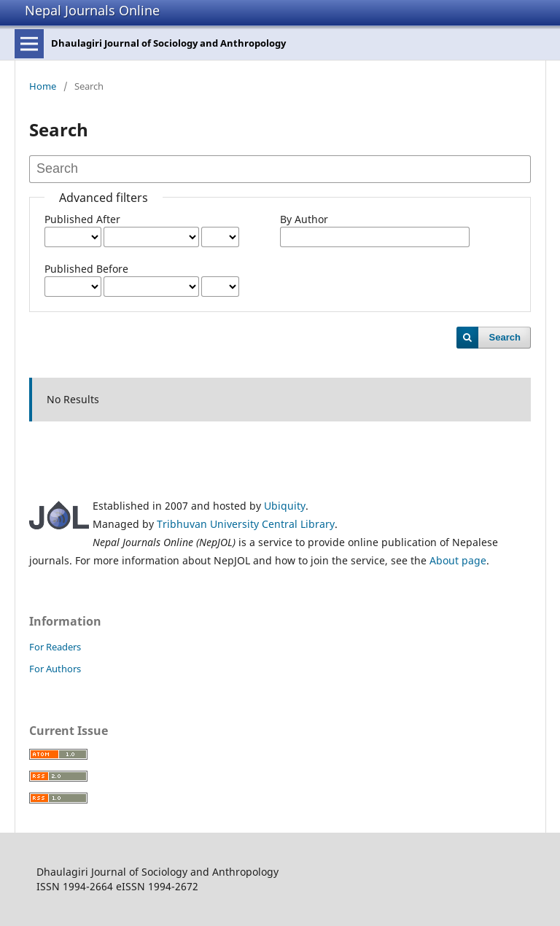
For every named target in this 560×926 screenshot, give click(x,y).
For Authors (55, 669)
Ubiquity (285, 506)
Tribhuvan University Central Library (246, 524)
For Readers (55, 647)
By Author (304, 219)
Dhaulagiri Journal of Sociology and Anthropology (168, 43)
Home (43, 86)
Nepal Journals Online (92, 10)
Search (505, 337)
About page (458, 560)
